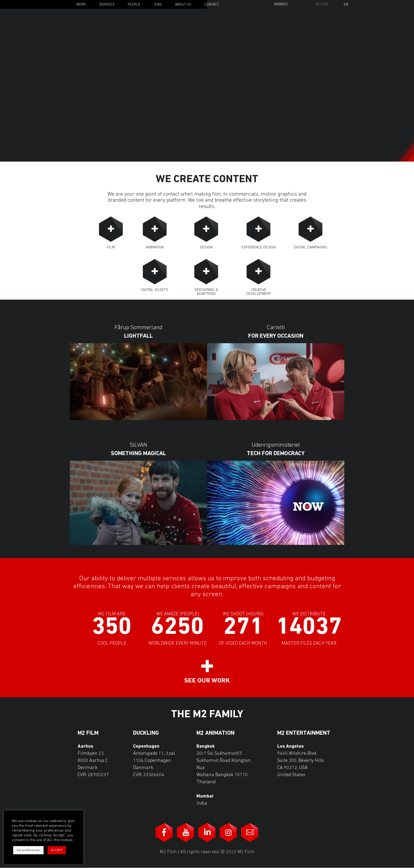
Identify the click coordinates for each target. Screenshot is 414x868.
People (134, 5)
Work (81, 5)
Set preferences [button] (28, 850)
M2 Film (322, 4)
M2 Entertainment (304, 733)
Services (107, 5)
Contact (212, 5)
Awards (281, 4)
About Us (183, 5)
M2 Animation (215, 733)
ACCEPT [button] (57, 850)
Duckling (146, 733)
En (346, 5)
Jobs (158, 5)
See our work (207, 681)
